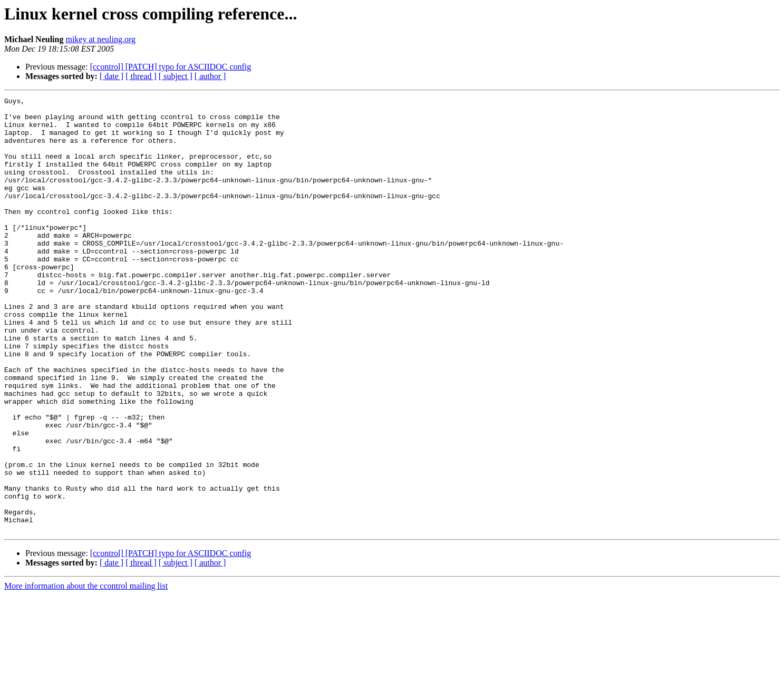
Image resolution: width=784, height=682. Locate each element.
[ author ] (210, 76)
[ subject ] (176, 76)
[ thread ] (141, 76)
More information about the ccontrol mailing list (86, 673)
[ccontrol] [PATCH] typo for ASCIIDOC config (171, 67)
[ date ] (112, 76)
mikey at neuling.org (100, 39)
